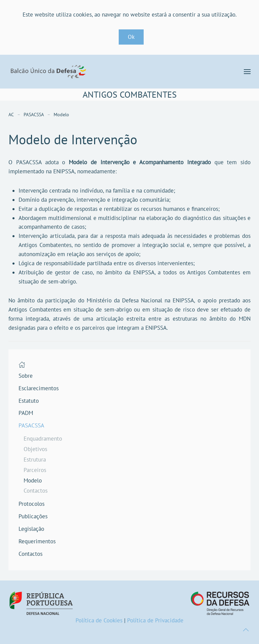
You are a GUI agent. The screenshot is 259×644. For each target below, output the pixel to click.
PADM (26, 413)
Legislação (31, 529)
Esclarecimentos (39, 388)
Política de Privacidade (155, 620)
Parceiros (35, 470)
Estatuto (29, 401)
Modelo (33, 480)
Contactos (36, 491)
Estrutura (35, 460)
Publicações (33, 516)
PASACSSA (31, 425)
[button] (247, 72)
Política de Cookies (99, 620)
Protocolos (32, 504)
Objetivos (35, 449)
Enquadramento (43, 439)
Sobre (26, 376)
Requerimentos (37, 541)
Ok (131, 37)
